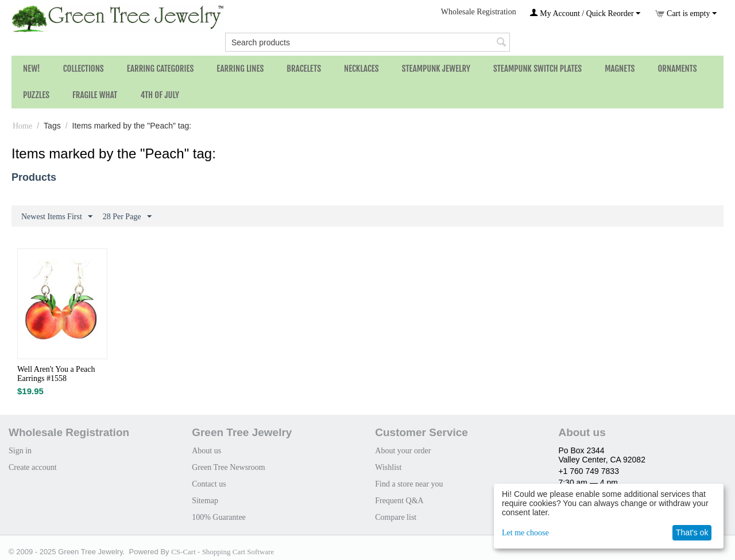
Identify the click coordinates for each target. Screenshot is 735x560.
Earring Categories (160, 69)
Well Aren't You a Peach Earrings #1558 (56, 374)
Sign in (20, 451)
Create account (33, 467)
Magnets (620, 69)
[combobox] (367, 42)
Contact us (209, 484)
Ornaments (677, 69)
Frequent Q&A (399, 501)
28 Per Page (127, 217)
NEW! (32, 69)
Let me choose (525, 533)
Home (22, 126)
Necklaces (361, 69)
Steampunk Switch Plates (537, 69)
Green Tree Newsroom (229, 467)
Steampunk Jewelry (436, 69)
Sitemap (205, 501)
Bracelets (304, 69)
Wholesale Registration (479, 12)
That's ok (692, 532)
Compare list (396, 517)
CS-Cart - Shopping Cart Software (223, 552)
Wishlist (388, 467)
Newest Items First (57, 217)
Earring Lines (240, 69)
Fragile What (95, 95)
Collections (84, 69)
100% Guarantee (219, 517)
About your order (403, 451)
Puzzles (36, 95)
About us (206, 451)
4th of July (160, 95)
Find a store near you (409, 484)
